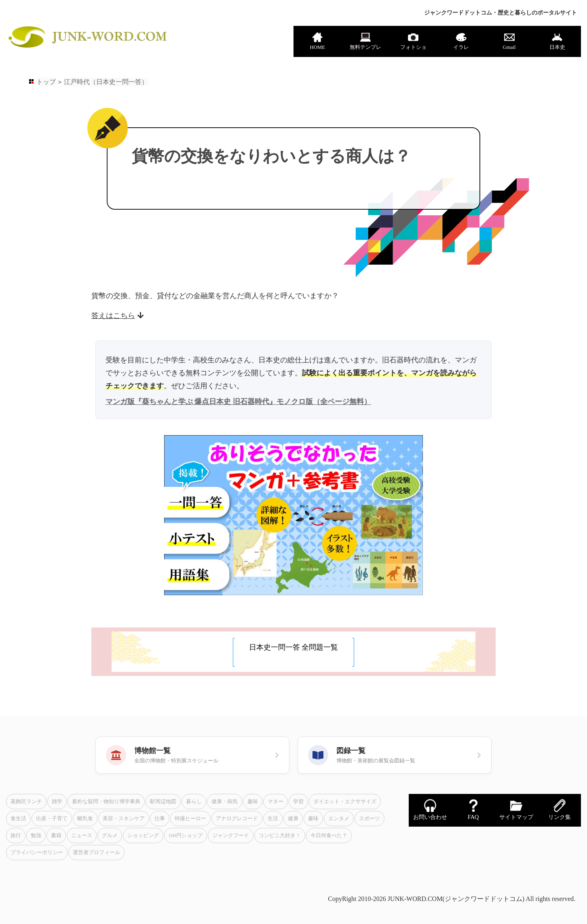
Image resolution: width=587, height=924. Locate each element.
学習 (298, 802)
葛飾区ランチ (26, 802)
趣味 (253, 802)
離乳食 (85, 819)
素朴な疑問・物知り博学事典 (106, 802)
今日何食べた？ (329, 836)
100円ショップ (186, 836)
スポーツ (370, 819)
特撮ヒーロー (190, 819)
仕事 (160, 819)
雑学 (57, 802)
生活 (273, 819)
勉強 (36, 836)
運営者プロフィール (96, 852)
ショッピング (143, 836)
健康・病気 (225, 802)
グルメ (110, 836)
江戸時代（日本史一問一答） (106, 82)
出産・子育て (52, 819)
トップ (46, 82)
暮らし (194, 802)
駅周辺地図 (163, 802)
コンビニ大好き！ (280, 836)
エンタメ (339, 819)
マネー (276, 802)
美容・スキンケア (124, 819)
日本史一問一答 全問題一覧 (294, 647)
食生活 (18, 819)
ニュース (82, 836)
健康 (293, 819)
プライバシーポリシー (37, 852)
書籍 (56, 836)
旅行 (16, 836)
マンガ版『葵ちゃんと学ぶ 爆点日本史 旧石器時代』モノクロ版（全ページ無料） (238, 402)
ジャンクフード (231, 836)
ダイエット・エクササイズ (345, 802)
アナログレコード (237, 819)
